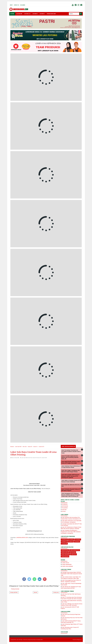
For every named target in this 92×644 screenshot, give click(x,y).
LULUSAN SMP (19, 14)
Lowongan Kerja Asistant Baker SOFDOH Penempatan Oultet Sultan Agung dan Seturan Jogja (71, 574)
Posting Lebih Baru (14, 592)
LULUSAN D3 (35, 14)
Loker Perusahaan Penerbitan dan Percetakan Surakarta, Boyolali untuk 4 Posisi (71, 452)
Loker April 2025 (25, 458)
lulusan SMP (64, 544)
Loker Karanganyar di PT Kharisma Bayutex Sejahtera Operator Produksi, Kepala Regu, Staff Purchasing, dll (71, 495)
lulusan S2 (70, 541)
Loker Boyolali (65, 550)
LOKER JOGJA (65, 563)
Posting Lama (56, 592)
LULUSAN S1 (42, 14)
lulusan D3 (35, 458)
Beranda (35, 592)
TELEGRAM (65, 508)
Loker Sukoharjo (65, 554)
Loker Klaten (64, 552)
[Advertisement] (34, 469)
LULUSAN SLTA (27, 14)
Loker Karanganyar (75, 550)
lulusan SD (77, 541)
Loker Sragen (72, 552)
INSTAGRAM (65, 506)
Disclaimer (23, 5)
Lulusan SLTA (44, 458)
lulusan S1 (39, 458)
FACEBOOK (65, 504)
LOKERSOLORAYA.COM (22, 538)
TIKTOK (64, 511)
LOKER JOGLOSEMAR (67, 566)
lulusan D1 (71, 539)
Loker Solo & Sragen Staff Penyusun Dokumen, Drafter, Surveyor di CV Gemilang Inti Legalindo (70, 476)
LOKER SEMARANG (67, 564)
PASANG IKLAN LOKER (51, 14)
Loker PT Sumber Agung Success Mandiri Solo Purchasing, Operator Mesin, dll (70, 457)
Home (12, 14)
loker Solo (30, 458)
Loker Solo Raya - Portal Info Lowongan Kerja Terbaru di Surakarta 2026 (29, 640)
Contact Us (16, 5)
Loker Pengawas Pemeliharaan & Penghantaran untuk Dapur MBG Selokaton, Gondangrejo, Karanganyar (71, 532)
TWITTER (64, 510)
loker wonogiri (65, 556)
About (11, 5)
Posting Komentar (15, 589)
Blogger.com (79, 640)
